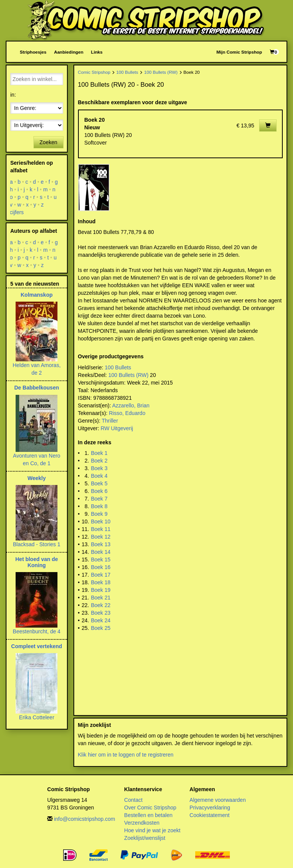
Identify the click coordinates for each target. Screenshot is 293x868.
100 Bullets (127, 72)
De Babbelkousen (37, 388)
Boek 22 (101, 605)
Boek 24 (101, 620)
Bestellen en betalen (148, 815)
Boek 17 (101, 575)
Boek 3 (99, 468)
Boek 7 (99, 499)
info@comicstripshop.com (85, 819)
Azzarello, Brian (131, 405)
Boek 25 (101, 628)
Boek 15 (101, 560)
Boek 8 (99, 506)
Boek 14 (101, 552)
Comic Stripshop (94, 72)
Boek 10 (101, 521)
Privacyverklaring (210, 808)
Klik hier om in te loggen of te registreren (126, 755)
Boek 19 (101, 590)
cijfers (17, 212)
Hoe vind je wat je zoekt (152, 830)
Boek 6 (99, 491)
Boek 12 (101, 537)
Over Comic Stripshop (150, 808)
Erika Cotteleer (37, 717)
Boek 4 (99, 476)
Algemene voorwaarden (218, 800)
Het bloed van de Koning (37, 562)
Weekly (37, 478)
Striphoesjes (33, 52)
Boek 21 (101, 598)
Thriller (110, 421)
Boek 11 (101, 529)
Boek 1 (99, 453)
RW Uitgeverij (117, 428)
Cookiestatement (209, 815)
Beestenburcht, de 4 (37, 631)
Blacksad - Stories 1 (37, 544)
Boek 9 (99, 514)
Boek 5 (99, 483)
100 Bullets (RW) (161, 72)
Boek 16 (101, 567)
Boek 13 (101, 544)
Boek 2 (99, 461)
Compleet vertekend (37, 646)
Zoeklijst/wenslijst (145, 838)
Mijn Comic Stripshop (239, 52)
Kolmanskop (37, 295)
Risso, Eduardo (127, 413)
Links (97, 52)
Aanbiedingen (69, 52)
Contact (133, 800)
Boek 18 (101, 582)
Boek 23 (101, 613)
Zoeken (49, 142)
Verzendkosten (142, 823)
